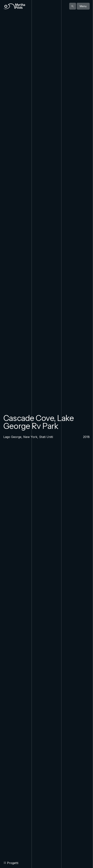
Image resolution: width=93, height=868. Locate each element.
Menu (83, 6)
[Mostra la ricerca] (73, 6)
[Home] (14, 6)
